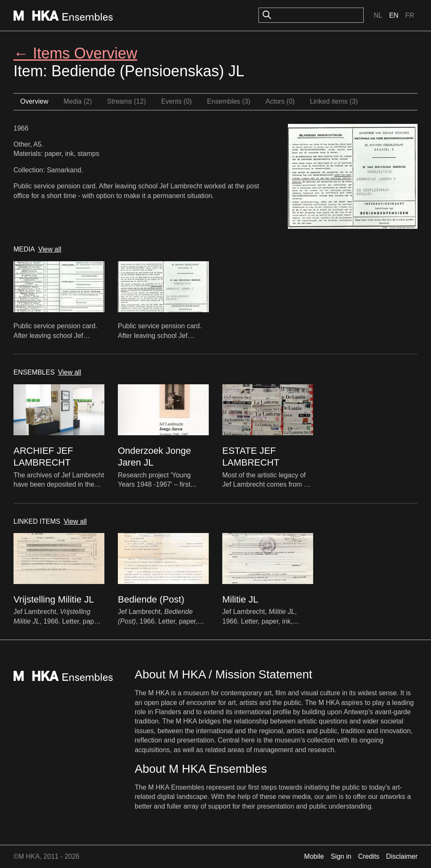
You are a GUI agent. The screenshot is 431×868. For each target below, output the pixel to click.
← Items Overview (75, 53)
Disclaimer (402, 856)
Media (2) (78, 101)
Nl (378, 15)
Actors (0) (280, 101)
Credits (369, 856)
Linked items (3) (334, 101)
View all (50, 249)
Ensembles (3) (229, 101)
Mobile (314, 856)
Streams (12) (126, 101)
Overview (34, 101)
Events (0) (177, 101)
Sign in (341, 856)
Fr (410, 15)
